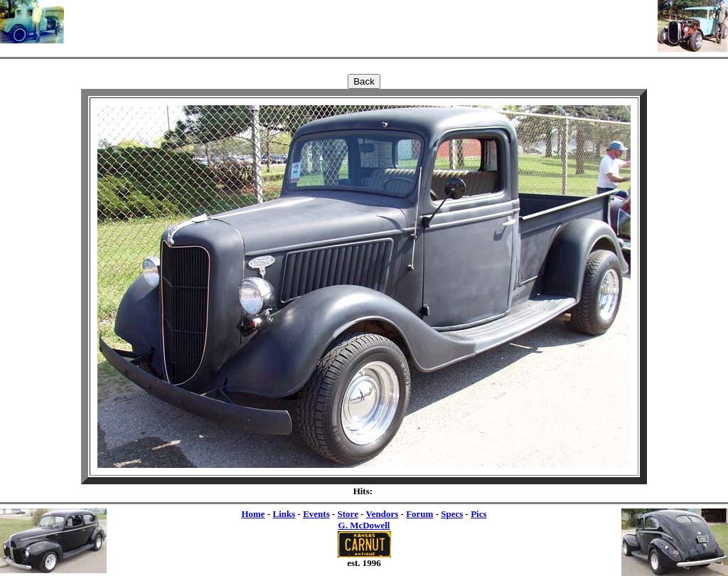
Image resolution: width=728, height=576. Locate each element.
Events (316, 514)
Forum (419, 514)
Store (348, 514)
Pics (478, 514)
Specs (452, 514)
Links (284, 514)
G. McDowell (364, 525)
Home (253, 514)
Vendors (382, 514)
